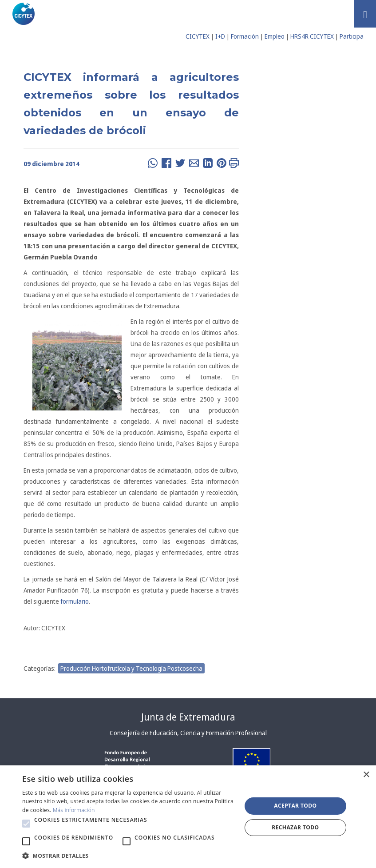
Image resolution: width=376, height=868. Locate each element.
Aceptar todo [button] (295, 806)
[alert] (188, 817)
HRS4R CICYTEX (312, 36)
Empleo (275, 36)
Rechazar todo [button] (295, 827)
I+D (220, 36)
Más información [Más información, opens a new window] (74, 810)
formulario (75, 601)
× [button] (366, 775)
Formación (245, 36)
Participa (352, 36)
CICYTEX (198, 36)
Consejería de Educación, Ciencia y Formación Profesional (188, 733)
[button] (26, 824)
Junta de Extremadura (188, 717)
